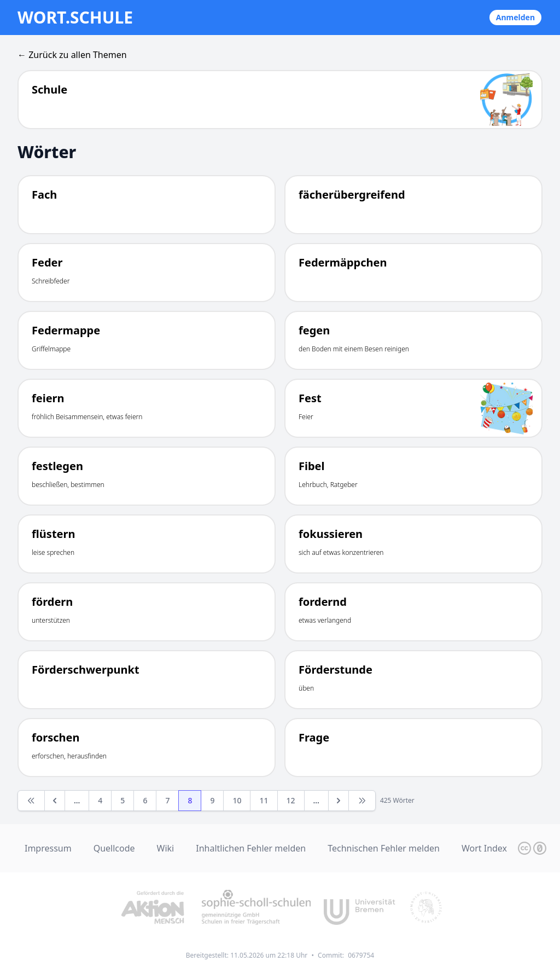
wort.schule (75, 18)
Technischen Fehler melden (384, 848)
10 (237, 800)
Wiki (166, 848)
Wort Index (484, 848)
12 (291, 800)
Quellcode (114, 848)
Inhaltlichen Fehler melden (251, 848)
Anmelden (515, 17)
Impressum (48, 848)
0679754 (361, 955)
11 (264, 800)
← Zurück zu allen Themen (72, 55)
